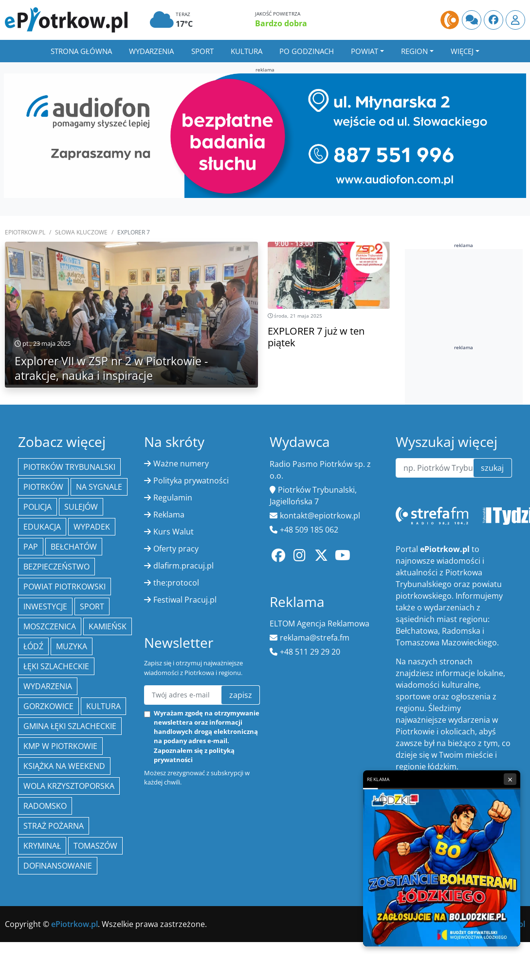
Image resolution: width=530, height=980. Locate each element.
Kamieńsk (108, 626)
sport (92, 606)
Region (414, 51)
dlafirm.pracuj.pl (183, 566)
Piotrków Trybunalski (69, 467)
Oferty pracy (176, 549)
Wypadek (92, 527)
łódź (33, 646)
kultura (103, 706)
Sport (202, 51)
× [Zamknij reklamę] (510, 779)
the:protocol (176, 583)
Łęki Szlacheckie (56, 666)
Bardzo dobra (281, 23)
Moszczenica (50, 626)
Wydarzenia (151, 51)
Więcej (462, 51)
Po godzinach (307, 51)
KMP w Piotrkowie (60, 746)
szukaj (492, 468)
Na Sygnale (99, 487)
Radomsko (45, 806)
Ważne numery (181, 463)
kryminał (42, 846)
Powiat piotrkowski (64, 587)
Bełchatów (74, 547)
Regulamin (173, 498)
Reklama (169, 515)
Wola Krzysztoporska (69, 786)
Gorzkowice (48, 706)
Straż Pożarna (54, 826)
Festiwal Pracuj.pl (185, 600)
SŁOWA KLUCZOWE (81, 232)
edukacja (42, 527)
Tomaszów (95, 846)
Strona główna (81, 51)
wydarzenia (48, 686)
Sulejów (81, 507)
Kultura (247, 51)
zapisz (241, 695)
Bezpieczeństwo (56, 567)
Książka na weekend (64, 766)
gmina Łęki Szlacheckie (70, 726)
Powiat (365, 51)
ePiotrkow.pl (25, 232)
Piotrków (43, 487)
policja (37, 507)
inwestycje (45, 606)
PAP (31, 547)
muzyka (72, 646)
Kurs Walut (174, 532)
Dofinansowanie (58, 866)
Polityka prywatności (191, 481)
